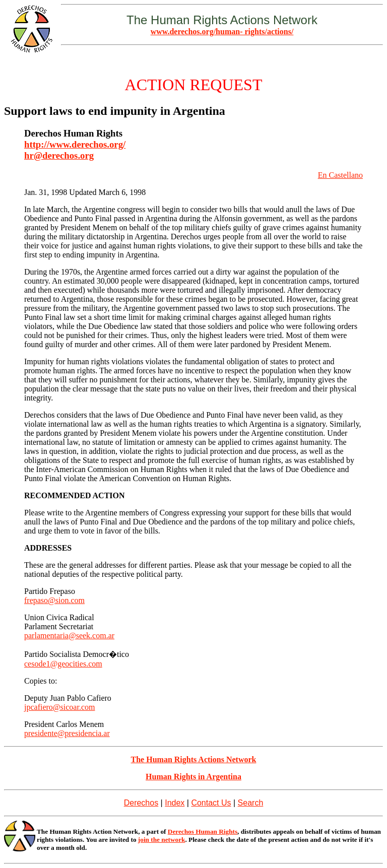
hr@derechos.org (59, 155)
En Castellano (340, 175)
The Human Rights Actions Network (194, 759)
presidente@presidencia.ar (67, 733)
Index (175, 803)
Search (251, 803)
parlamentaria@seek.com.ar (69, 636)
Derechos (141, 803)
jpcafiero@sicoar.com (59, 707)
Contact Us (211, 803)
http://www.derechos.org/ (75, 144)
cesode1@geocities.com (63, 664)
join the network (162, 840)
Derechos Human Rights (203, 831)
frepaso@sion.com (54, 600)
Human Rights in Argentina (193, 777)
